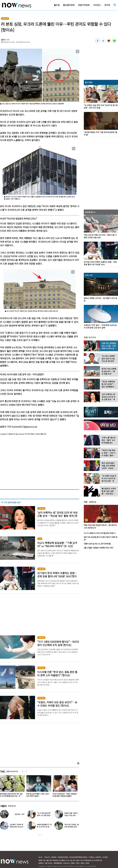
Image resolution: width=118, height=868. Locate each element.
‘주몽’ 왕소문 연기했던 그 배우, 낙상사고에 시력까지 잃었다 (64, 795)
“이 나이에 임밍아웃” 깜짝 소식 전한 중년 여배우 (44, 815)
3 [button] (41, 835)
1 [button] (38, 835)
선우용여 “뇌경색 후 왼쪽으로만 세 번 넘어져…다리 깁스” (17, 827)
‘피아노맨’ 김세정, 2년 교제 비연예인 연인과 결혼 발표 (72, 827)
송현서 (3, 40)
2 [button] (40, 835)
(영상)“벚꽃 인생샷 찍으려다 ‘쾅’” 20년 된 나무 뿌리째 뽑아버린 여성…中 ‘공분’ (37, 796)
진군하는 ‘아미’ (20, 814)
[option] (38, 787)
